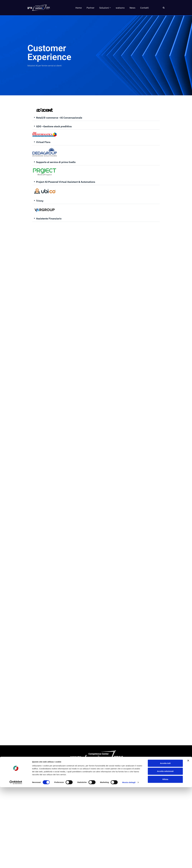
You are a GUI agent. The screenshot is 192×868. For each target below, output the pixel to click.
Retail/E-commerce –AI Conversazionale (59, 118)
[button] (110, 8)
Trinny (40, 201)
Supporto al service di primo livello (56, 162)
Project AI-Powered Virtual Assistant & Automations (66, 182)
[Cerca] (164, 8)
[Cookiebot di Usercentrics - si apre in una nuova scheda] (16, 863)
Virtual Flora (43, 142)
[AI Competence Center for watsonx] (38, 8)
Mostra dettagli (129, 863)
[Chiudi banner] (188, 841)
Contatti (144, 8)
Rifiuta (165, 860)
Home (79, 8)
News (132, 8)
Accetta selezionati (165, 852)
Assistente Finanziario (49, 219)
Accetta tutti (165, 844)
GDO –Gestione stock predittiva (54, 126)
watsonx (120, 8)
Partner (90, 8)
